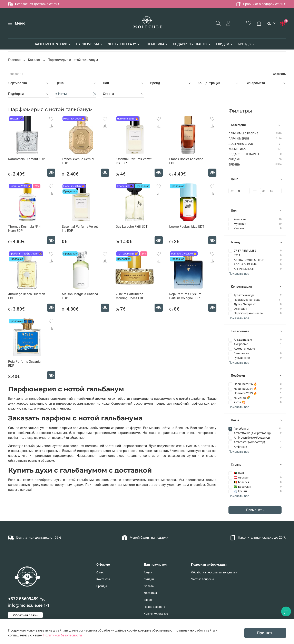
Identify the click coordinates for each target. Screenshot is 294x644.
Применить (255, 510)
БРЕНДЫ (247, 44)
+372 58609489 (23, 599)
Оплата (149, 586)
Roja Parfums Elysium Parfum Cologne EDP (185, 296)
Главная (15, 60)
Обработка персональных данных (214, 573)
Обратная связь (25, 615)
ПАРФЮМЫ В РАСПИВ (52, 44)
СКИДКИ (224, 44)
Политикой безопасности (63, 635)
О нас (100, 573)
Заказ (148, 600)
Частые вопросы (202, 579)
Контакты (103, 579)
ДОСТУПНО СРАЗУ (124, 44)
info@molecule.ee (25, 605)
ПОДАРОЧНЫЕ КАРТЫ (192, 44)
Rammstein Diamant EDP (27, 159)
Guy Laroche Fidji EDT (132, 227)
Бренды (102, 586)
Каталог (34, 60)
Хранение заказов (156, 614)
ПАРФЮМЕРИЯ (89, 44)
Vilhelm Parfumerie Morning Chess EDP (130, 296)
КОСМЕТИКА (156, 44)
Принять (265, 633)
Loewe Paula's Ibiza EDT (187, 227)
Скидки (149, 579)
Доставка (150, 593)
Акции (148, 573)
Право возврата (155, 607)
